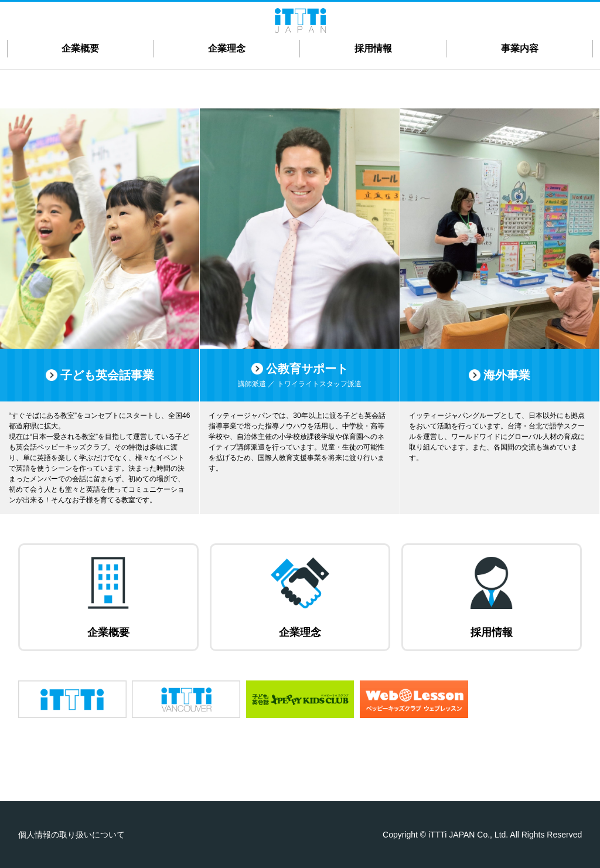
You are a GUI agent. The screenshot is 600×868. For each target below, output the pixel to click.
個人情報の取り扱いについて (71, 835)
